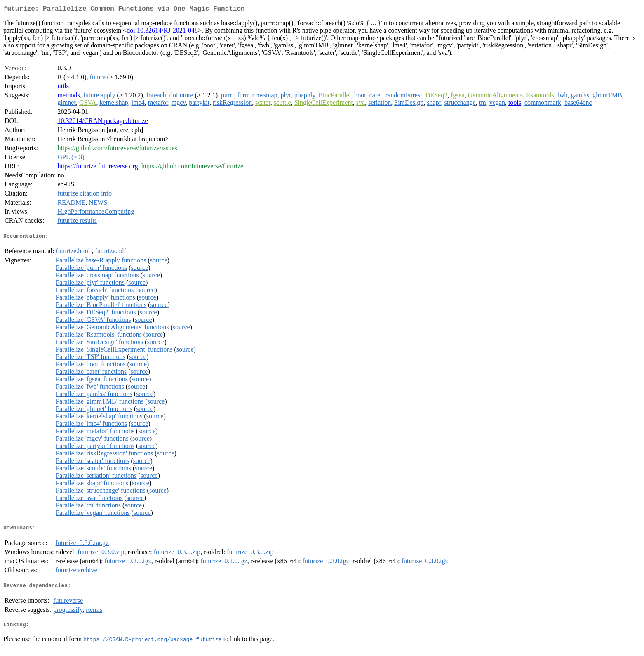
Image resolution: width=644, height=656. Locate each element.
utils (63, 88)
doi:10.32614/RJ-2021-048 (162, 32)
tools (515, 104)
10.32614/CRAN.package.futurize (102, 122)
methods (68, 97)
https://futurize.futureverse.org (98, 168)
